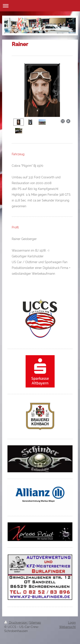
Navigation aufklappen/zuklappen (40, 6)
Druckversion (16, 623)
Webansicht (67, 627)
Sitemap (35, 623)
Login (72, 623)
